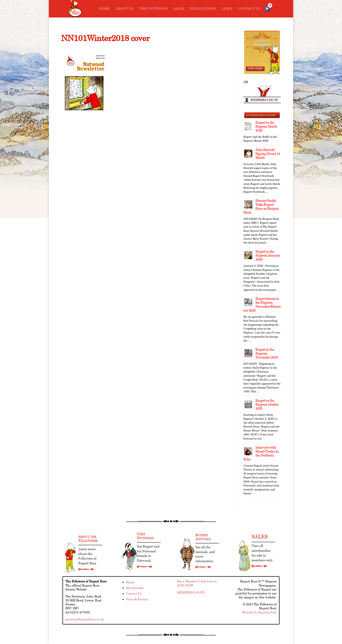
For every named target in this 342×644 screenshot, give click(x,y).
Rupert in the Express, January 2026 (268, 255)
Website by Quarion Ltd (259, 612)
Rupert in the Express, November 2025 (267, 353)
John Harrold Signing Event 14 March (268, 154)
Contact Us (249, 9)
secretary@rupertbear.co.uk (85, 619)
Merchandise (135, 588)
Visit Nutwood (153, 9)
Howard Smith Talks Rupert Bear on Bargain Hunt (261, 207)
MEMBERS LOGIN (191, 592)
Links (227, 9)
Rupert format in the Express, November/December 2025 (262, 305)
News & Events (137, 599)
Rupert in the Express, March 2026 (266, 126)
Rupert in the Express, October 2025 (267, 404)
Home (104, 9)
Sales (179, 9)
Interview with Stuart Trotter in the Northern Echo (261, 453)
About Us (124, 9)
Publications (203, 9)
